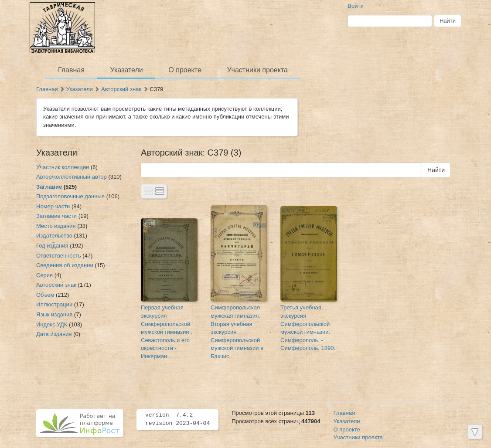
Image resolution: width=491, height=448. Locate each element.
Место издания (56, 226)
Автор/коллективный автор (72, 177)
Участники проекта (257, 70)
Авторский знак (121, 89)
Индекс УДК (52, 324)
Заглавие (49, 187)
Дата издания (54, 334)
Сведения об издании (65, 265)
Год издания (52, 246)
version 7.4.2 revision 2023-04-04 (177, 419)
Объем (45, 295)
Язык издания (54, 314)
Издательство (54, 236)
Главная (71, 70)
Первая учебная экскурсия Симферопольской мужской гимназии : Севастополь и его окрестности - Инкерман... (167, 332)
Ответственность (59, 256)
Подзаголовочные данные (70, 196)
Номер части (53, 206)
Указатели (127, 70)
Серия (44, 275)
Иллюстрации (54, 304)
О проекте (185, 70)
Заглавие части (56, 216)
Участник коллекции (63, 167)
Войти (355, 6)
